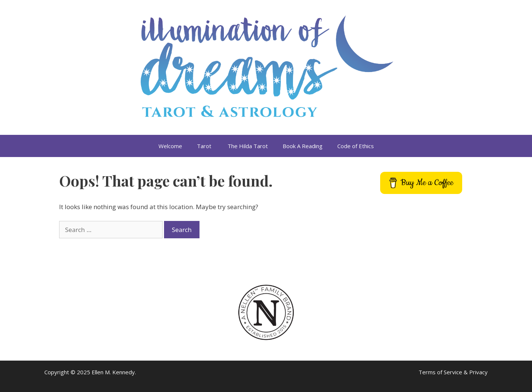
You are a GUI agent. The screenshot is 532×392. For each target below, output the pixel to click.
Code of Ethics (356, 146)
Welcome (170, 146)
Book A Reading (303, 146)
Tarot (205, 146)
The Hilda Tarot (248, 146)
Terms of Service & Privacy (453, 372)
